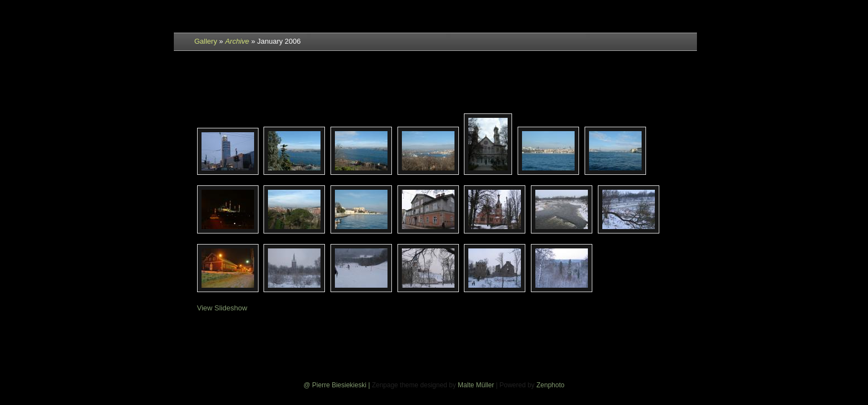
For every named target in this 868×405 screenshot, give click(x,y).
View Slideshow (222, 308)
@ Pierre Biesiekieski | (337, 385)
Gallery (206, 41)
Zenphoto (551, 385)
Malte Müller (476, 385)
